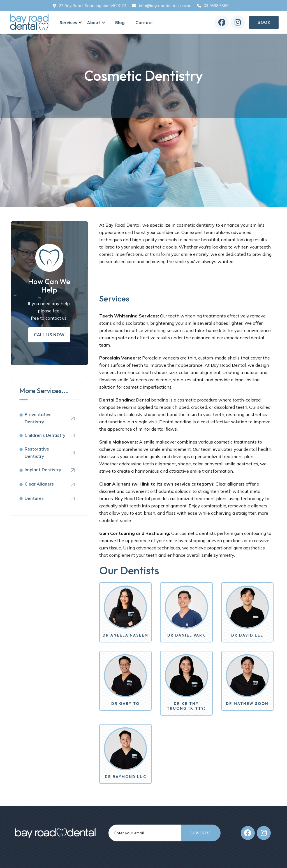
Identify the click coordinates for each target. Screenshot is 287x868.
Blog (120, 22)
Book (264, 22)
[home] (29, 22)
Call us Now (49, 335)
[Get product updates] (145, 833)
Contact (144, 22)
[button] (70, 22)
